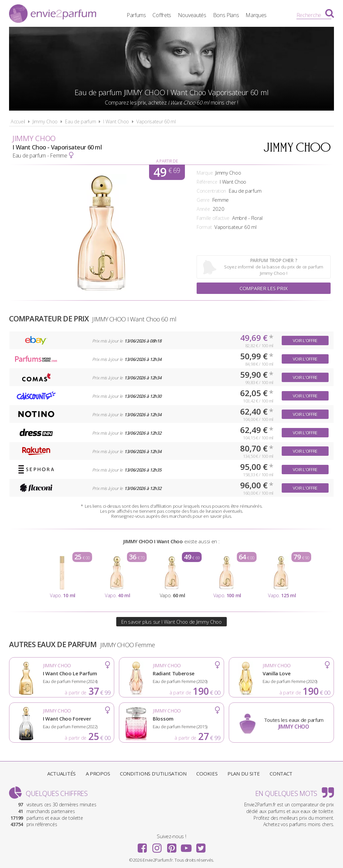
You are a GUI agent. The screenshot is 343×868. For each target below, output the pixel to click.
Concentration (211, 191)
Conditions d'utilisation (153, 773)
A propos (98, 773)
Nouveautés (192, 15)
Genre (203, 200)
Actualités (61, 773)
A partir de (167, 161)
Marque (205, 173)
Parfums (136, 15)
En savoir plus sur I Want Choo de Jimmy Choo (171, 622)
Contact (281, 773)
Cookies (207, 773)
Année (203, 209)
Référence (207, 182)
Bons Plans (226, 15)
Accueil (18, 121)
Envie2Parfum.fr (53, 14)
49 (167, 172)
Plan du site (244, 773)
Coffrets (162, 15)
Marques (256, 15)
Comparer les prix (264, 288)
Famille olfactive (213, 218)
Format (204, 227)
